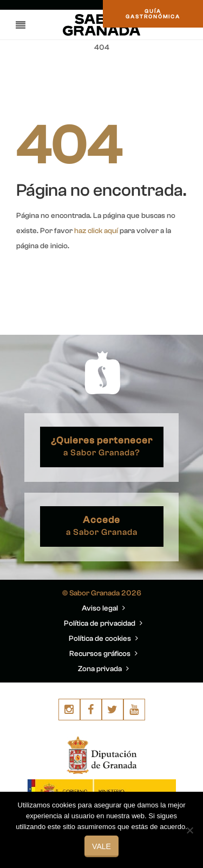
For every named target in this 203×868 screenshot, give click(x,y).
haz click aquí (96, 231)
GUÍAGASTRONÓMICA (153, 14)
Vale (101, 846)
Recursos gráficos (103, 654)
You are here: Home (126, 74)
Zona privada (103, 669)
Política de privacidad (103, 624)
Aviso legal (103, 608)
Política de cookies (103, 639)
